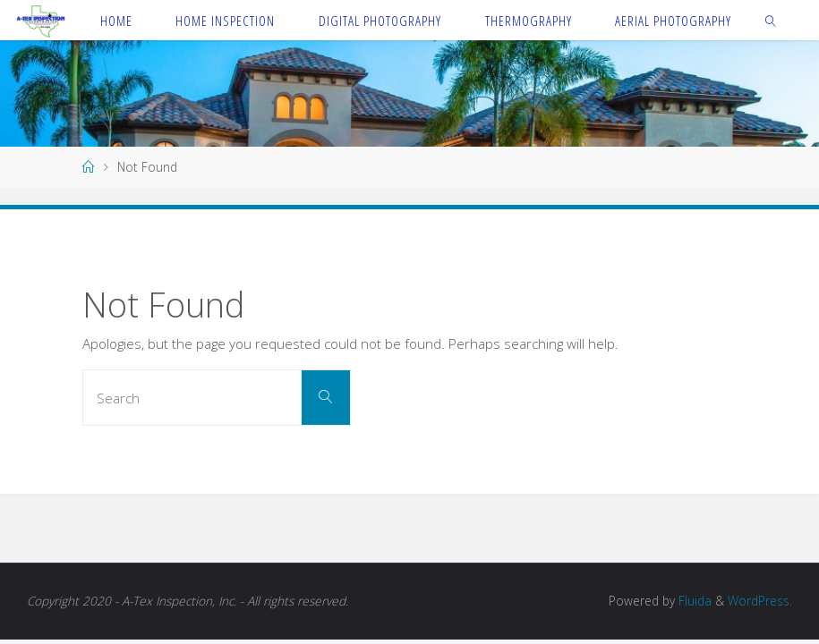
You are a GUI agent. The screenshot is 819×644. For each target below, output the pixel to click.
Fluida (693, 601)
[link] (772, 20)
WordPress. (760, 601)
